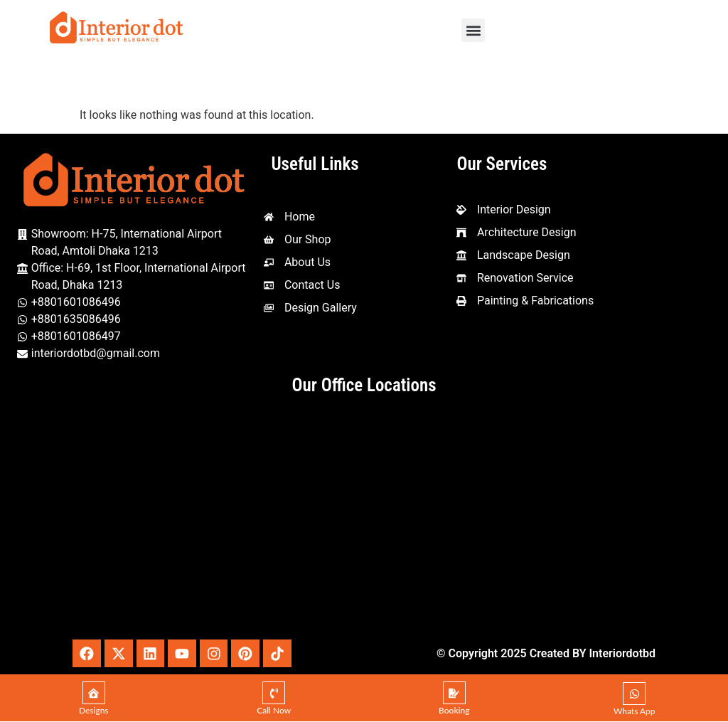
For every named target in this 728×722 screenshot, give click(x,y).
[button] (473, 30)
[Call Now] (274, 694)
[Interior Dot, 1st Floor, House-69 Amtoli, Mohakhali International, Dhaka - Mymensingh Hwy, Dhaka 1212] (364, 520)
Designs (94, 711)
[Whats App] (634, 694)
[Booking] (454, 694)
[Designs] (94, 694)
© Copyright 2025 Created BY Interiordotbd (546, 653)
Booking (454, 711)
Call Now (274, 711)
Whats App (635, 712)
